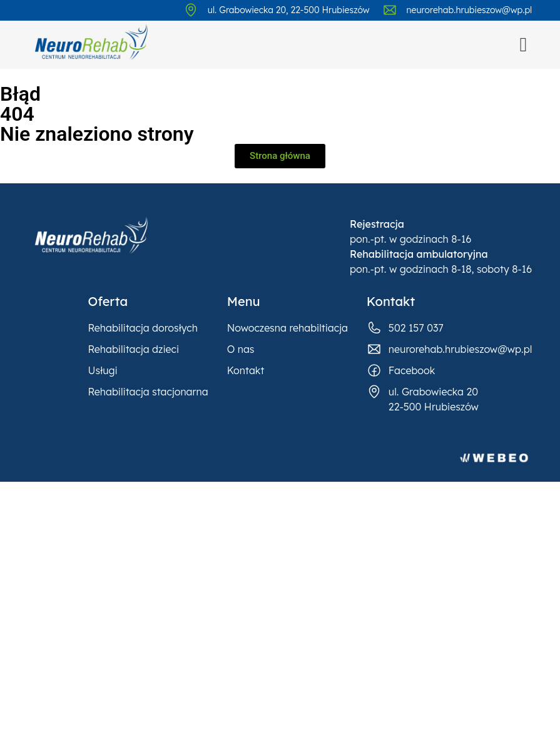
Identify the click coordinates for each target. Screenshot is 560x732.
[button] (524, 44)
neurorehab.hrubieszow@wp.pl (470, 10)
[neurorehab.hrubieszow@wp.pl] (390, 10)
